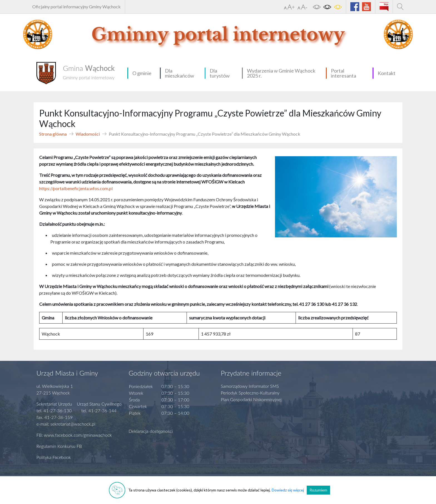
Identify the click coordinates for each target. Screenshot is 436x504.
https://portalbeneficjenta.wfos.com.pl (76, 188)
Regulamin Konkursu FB (59, 446)
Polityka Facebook (54, 457)
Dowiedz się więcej (288, 490)
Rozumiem (318, 490)
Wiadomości (88, 134)
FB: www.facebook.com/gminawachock (74, 435)
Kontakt (387, 73)
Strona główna (53, 134)
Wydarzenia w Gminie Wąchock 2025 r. (281, 73)
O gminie (142, 73)
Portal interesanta (344, 73)
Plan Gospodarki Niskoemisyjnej (251, 399)
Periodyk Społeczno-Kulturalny (250, 393)
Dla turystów (220, 73)
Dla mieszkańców (179, 73)
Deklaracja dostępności (151, 431)
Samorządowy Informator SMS (250, 386)
